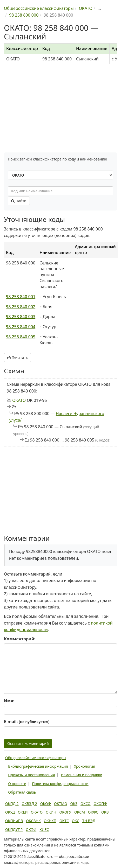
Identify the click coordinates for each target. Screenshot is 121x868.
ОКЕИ (23, 812)
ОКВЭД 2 (29, 804)
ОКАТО (19, 400)
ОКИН (51, 812)
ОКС (76, 821)
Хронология (85, 766)
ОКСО (85, 804)
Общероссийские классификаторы (36, 758)
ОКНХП (50, 821)
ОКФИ (31, 829)
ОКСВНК (33, 821)
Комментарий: (20, 639)
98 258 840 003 (21, 317)
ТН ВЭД (89, 821)
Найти (19, 201)
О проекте (17, 784)
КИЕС (44, 829)
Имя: (9, 701)
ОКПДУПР (14, 829)
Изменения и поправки (82, 775)
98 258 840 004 (21, 327)
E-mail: (27, 722)
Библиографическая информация (38, 766)
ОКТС (64, 821)
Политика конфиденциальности (60, 784)
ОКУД (10, 812)
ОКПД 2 (12, 804)
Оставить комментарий (28, 743)
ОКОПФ (100, 804)
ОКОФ (46, 804)
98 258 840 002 (21, 307)
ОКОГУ (65, 812)
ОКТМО (61, 804)
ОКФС (93, 812)
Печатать (18, 357)
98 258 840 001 (21, 297)
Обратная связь (22, 792)
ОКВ (105, 812)
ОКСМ (80, 812)
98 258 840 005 (21, 337)
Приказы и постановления (31, 775)
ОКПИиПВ (14, 821)
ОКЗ (74, 804)
